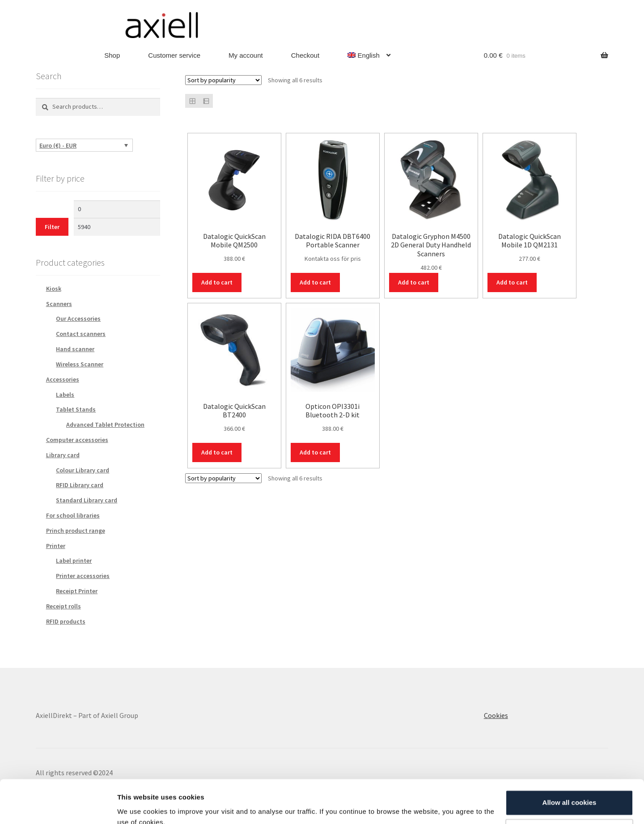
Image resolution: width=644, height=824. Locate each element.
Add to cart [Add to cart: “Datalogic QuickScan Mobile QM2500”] (217, 282)
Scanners (59, 304)
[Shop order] (223, 80)
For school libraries (73, 515)
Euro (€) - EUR (58, 145)
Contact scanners (81, 334)
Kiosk (54, 289)
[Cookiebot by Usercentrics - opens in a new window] (58, 807)
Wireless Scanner (80, 364)
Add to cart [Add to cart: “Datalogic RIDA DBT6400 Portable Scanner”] (315, 282)
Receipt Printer (77, 591)
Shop (112, 55)
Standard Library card (87, 500)
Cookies (496, 715)
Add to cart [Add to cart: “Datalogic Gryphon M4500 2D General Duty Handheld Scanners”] (414, 282)
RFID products (66, 621)
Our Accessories (78, 319)
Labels (65, 395)
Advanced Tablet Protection (105, 425)
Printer (56, 546)
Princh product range (76, 531)
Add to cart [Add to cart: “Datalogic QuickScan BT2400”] (217, 452)
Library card (63, 455)
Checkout (305, 55)
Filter (52, 227)
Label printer (74, 561)
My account (246, 55)
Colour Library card (83, 470)
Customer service (174, 55)
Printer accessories (83, 576)
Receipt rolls (64, 606)
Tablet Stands (76, 409)
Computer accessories (77, 440)
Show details (138, 806)
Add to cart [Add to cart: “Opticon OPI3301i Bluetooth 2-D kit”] (315, 452)
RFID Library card (80, 485)
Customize (570, 792)
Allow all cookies (570, 762)
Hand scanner (75, 349)
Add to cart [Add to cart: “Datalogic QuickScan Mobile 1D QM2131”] (512, 282)
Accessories (63, 379)
